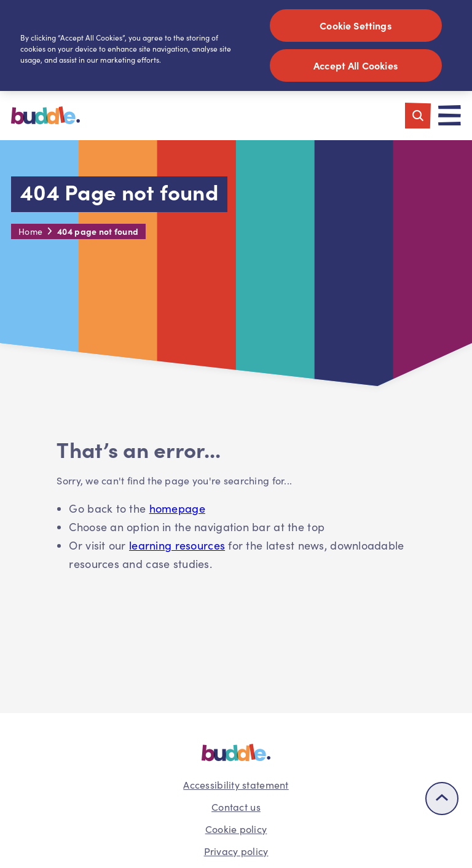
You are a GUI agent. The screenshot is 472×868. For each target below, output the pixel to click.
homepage (177, 508)
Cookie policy (236, 829)
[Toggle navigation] (450, 116)
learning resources (177, 545)
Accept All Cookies (356, 65)
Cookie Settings (355, 25)
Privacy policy (236, 851)
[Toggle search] (418, 116)
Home (30, 231)
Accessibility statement (236, 785)
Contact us (236, 807)
